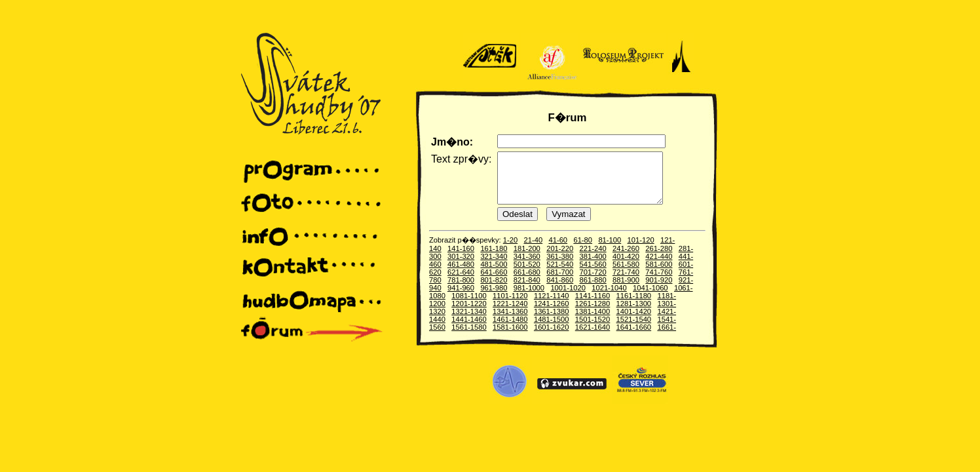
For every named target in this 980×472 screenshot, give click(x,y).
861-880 (593, 290)
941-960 (461, 298)
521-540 (560, 274)
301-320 (461, 266)
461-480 (461, 274)
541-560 (593, 274)
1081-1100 (469, 305)
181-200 (527, 258)
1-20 (510, 250)
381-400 (593, 266)
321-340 (494, 266)
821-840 (527, 290)
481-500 (494, 274)
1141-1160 (593, 305)
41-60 (558, 250)
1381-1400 (593, 321)
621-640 (461, 282)
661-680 (527, 282)
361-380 (560, 266)
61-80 (583, 250)
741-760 (659, 282)
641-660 (494, 282)
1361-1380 (552, 321)
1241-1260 (552, 313)
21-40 (534, 250)
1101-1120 (510, 305)
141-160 (461, 258)
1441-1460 (469, 329)
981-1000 (529, 298)
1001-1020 (568, 298)
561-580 (626, 274)
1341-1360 (510, 321)
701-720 (593, 282)
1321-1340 (469, 321)
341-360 (527, 266)
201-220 (560, 258)
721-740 (626, 282)
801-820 (494, 290)
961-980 (494, 298)
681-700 (560, 282)
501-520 (527, 274)
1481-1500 (552, 329)
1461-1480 (510, 329)
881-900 (626, 290)
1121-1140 (552, 305)
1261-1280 (593, 313)
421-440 (659, 266)
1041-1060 (650, 298)
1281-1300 (634, 313)
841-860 (560, 290)
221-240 (593, 258)
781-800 (461, 290)
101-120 (641, 250)
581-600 (659, 274)
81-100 (610, 250)
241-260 (626, 258)
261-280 (659, 258)
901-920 (659, 290)
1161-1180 (634, 305)
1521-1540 (634, 329)
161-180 (494, 258)
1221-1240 (510, 313)
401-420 (626, 266)
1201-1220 (469, 313)
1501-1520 (593, 329)
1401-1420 (634, 321)
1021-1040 (609, 298)
